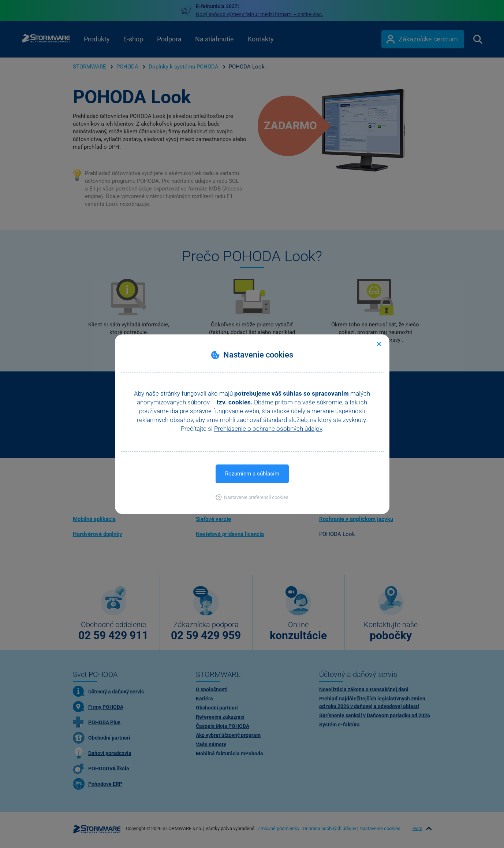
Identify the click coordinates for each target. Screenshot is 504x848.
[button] (252, 497)
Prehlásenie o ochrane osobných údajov (268, 429)
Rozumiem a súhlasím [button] (252, 474)
